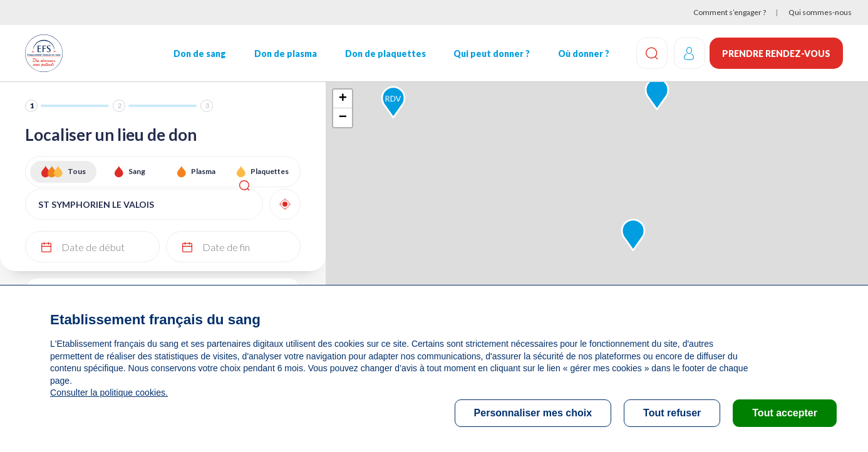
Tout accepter (785, 413)
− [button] (343, 118)
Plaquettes (270, 171)
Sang (137, 171)
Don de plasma (285, 54)
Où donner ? (582, 54)
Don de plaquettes (384, 54)
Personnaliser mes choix (533, 413)
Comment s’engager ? (730, 12)
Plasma (203, 171)
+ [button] (343, 99)
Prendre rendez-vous (776, 54)
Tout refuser (672, 413)
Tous (77, 171)
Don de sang (199, 54)
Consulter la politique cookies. (108, 393)
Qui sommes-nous (820, 12)
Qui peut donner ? (490, 54)
